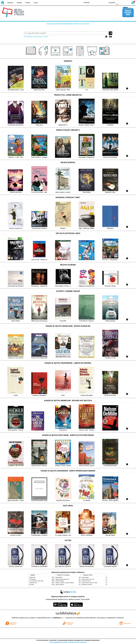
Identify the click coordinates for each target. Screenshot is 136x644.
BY (105, 2)
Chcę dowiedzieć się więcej (58, 642)
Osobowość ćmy (33, 583)
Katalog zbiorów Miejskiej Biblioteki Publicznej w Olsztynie (68, 24)
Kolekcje (46, 36)
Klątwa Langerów (60, 585)
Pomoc (28, 3)
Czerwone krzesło (86, 581)
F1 (121, 2)
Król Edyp (32, 585)
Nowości (10, 3)
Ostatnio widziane (60, 581)
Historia (19, 3)
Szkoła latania (59, 577)
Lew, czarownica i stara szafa (36, 581)
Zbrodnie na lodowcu (87, 585)
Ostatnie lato (32, 577)
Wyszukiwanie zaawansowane (33, 36)
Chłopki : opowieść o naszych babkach (65, 583)
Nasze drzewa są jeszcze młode (90, 583)
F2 (126, 2)
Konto (36, 3)
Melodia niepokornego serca (62, 579)
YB (101, 2)
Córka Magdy (32, 579)
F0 (117, 2)
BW (96, 2)
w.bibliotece (58, 618)
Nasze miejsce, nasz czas (88, 579)
